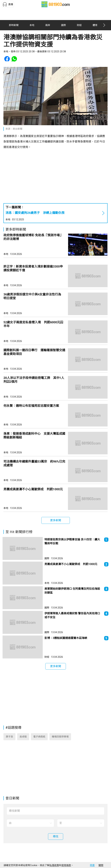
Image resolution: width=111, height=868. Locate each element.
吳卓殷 (23, 737)
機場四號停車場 (60, 737)
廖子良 (9, 737)
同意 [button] (92, 865)
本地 (8, 219)
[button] (8, 4)
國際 (47, 558)
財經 (47, 657)
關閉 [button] (101, 865)
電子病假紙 (39, 737)
